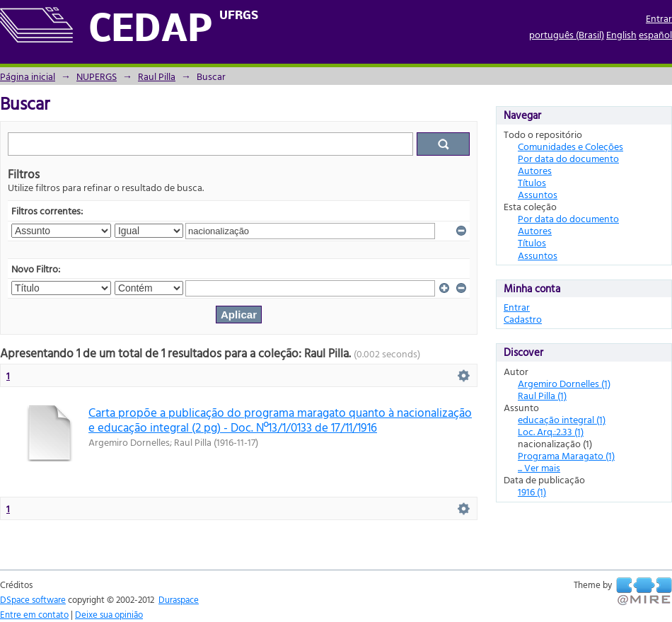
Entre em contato (34, 614)
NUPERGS (97, 76)
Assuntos (538, 194)
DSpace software (33, 599)
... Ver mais (539, 467)
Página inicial (28, 76)
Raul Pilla (157, 76)
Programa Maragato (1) (566, 455)
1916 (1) (532, 491)
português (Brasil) (567, 34)
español (655, 34)
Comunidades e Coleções (570, 146)
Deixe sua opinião (109, 614)
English (621, 34)
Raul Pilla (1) (542, 395)
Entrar (659, 18)
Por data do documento (568, 158)
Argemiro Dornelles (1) (564, 383)
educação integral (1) (562, 419)
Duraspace (179, 599)
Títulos (532, 182)
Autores (535, 170)
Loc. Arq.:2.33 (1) (551, 431)
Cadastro (523, 319)
